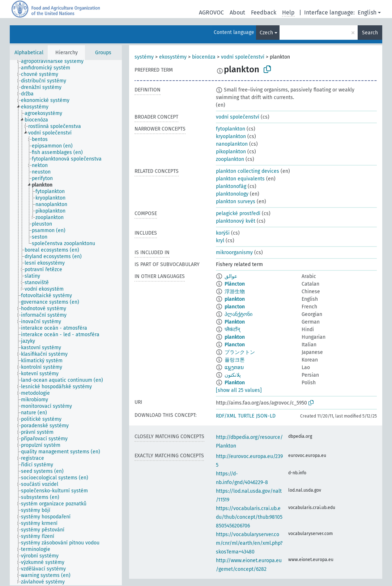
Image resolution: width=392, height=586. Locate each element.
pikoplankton (231, 152)
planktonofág (231, 186)
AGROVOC (211, 12)
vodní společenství (243, 57)
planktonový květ (236, 221)
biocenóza (204, 57)
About (237, 12)
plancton (235, 307)
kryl (220, 241)
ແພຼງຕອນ (234, 367)
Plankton (235, 322)
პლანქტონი (238, 314)
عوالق (231, 276)
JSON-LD (266, 416)
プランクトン (240, 352)
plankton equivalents (240, 179)
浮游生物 (235, 292)
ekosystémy (173, 57)
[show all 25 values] (239, 390)
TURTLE (246, 416)
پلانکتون (233, 375)
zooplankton (230, 159)
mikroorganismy (234, 253)
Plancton (235, 345)
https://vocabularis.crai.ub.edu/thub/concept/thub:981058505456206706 (249, 517)
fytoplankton (231, 129)
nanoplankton (232, 144)
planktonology (232, 194)
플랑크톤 (235, 360)
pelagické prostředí (238, 213)
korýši (223, 233)
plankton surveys (236, 202)
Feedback (264, 12)
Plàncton (235, 284)
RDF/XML (226, 416)
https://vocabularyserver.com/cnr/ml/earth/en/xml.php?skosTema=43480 (249, 543)
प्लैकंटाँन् (232, 330)
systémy (144, 57)
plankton (235, 299)
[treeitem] (55, 61)
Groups (103, 53)
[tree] (66, 323)
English (367, 12)
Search (370, 33)
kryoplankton (231, 136)
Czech (266, 33)
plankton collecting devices (248, 171)
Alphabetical (29, 53)
